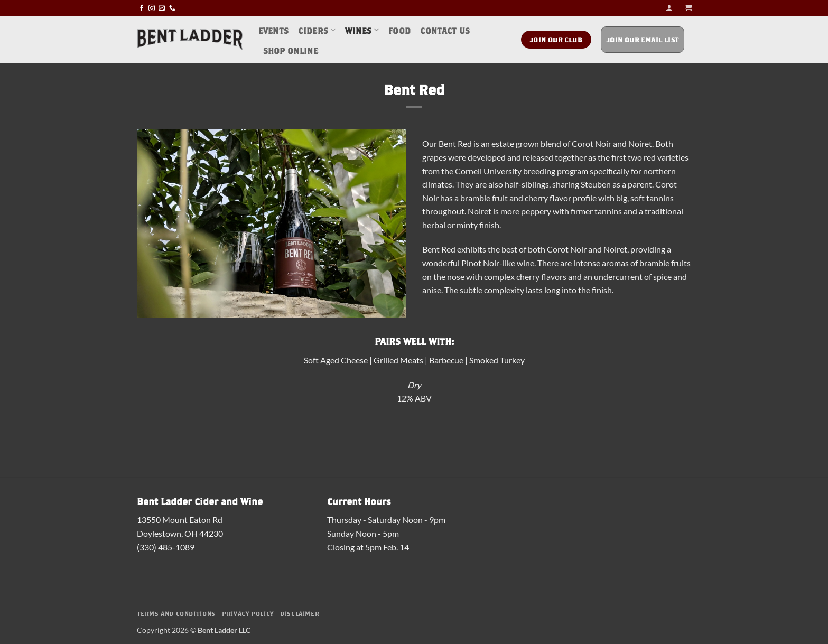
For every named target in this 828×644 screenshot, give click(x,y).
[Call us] (172, 8)
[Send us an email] (162, 8)
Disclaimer (300, 613)
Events (274, 30)
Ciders (317, 30)
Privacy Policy (248, 613)
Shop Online (291, 50)
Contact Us (445, 30)
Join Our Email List (643, 39)
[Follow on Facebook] (142, 8)
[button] (669, 8)
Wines (362, 30)
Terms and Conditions (176, 613)
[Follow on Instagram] (152, 8)
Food (399, 30)
